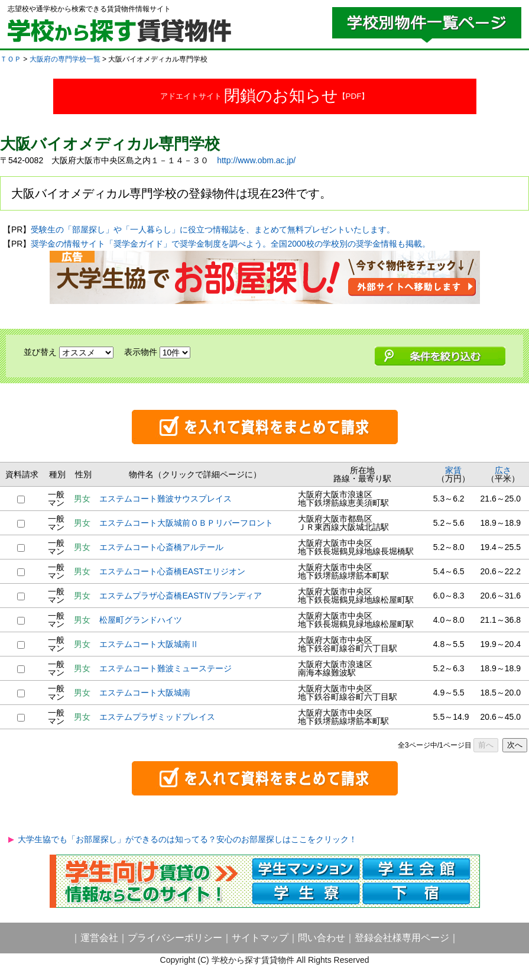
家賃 (453, 470)
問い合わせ (322, 938)
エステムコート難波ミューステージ (165, 668)
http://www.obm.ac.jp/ (256, 160)
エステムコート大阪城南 (145, 693)
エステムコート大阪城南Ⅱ (149, 644)
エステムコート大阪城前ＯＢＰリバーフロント (186, 523)
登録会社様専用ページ (402, 938)
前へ (486, 745)
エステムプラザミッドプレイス (157, 717)
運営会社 (99, 938)
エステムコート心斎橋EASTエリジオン (172, 571)
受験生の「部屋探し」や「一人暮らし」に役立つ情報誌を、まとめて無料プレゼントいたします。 (213, 229)
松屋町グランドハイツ (141, 620)
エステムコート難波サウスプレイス (165, 499)
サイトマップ (260, 938)
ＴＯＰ (11, 59)
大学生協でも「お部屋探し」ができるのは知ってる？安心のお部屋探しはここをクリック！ (187, 839)
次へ (515, 745)
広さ (503, 470)
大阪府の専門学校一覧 (65, 59)
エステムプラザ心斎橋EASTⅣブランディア (181, 596)
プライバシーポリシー (175, 938)
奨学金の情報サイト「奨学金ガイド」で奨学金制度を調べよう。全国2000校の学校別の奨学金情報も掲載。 (230, 244)
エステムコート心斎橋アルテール (161, 547)
